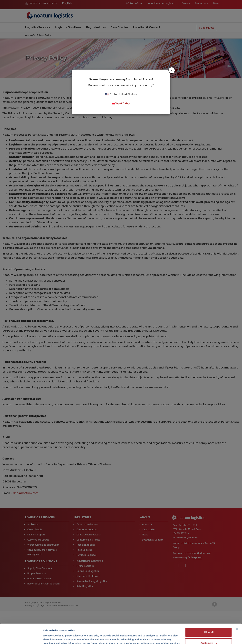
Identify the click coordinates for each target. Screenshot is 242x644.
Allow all (208, 614)
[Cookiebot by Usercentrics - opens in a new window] (21, 638)
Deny (209, 635)
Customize (209, 625)
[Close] (172, 70)
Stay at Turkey (121, 104)
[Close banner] (237, 610)
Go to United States (121, 94)
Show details (51, 634)
